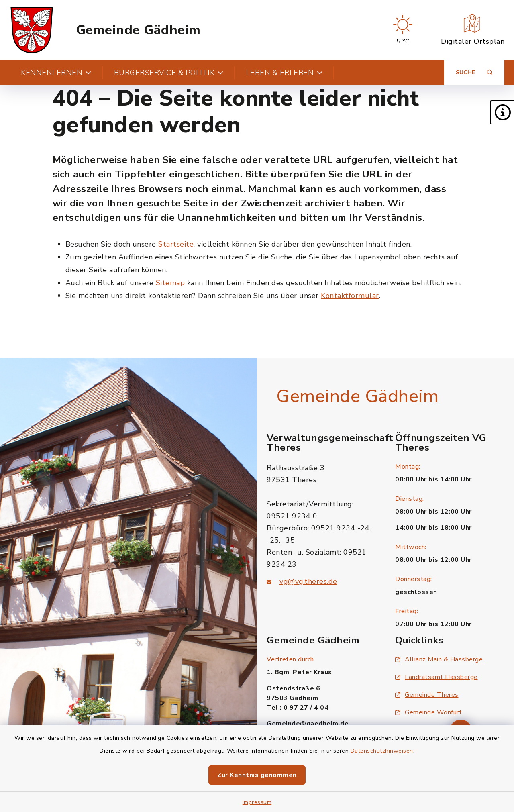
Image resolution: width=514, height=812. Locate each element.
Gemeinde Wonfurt (428, 712)
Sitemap (170, 283)
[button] (502, 112)
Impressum (257, 802)
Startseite (176, 244)
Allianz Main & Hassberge (439, 659)
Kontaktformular (350, 296)
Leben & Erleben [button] (285, 73)
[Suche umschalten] (474, 73)
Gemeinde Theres (427, 695)
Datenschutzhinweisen (382, 751)
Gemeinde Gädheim (138, 30)
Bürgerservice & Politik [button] (169, 73)
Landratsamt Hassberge (436, 677)
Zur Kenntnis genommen (257, 775)
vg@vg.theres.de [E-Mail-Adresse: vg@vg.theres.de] (308, 581)
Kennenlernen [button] (56, 73)
